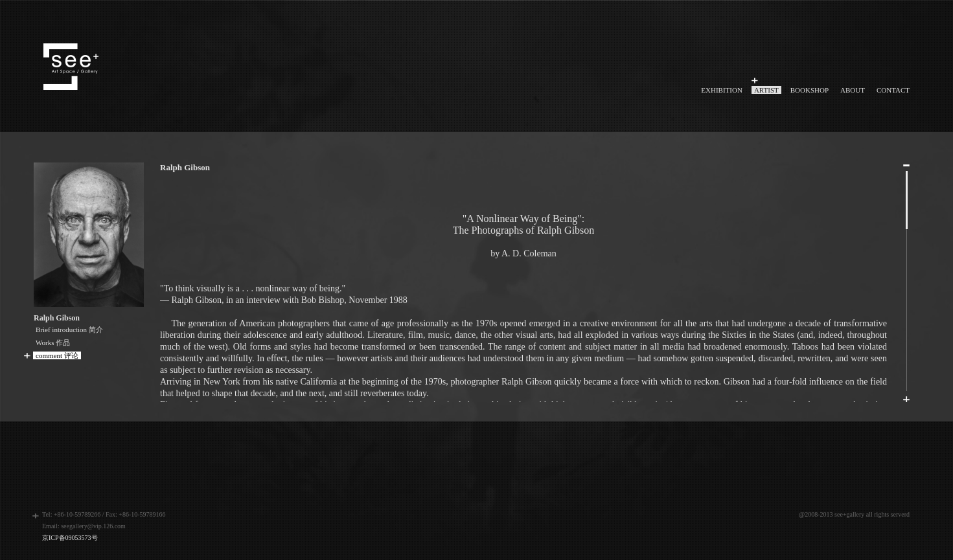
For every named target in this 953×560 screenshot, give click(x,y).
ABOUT (853, 90)
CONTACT (893, 90)
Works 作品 (53, 342)
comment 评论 (57, 355)
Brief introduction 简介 (69, 330)
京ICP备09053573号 (70, 538)
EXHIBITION (722, 90)
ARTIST (766, 90)
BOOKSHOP (809, 90)
